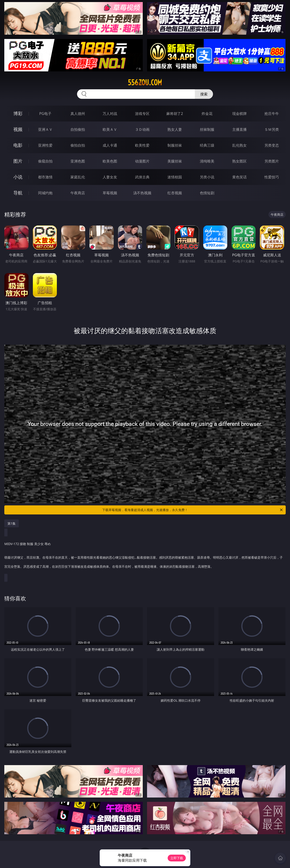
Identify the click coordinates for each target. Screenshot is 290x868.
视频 (18, 129)
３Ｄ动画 (142, 129)
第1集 (12, 523)
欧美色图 (110, 161)
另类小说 (207, 177)
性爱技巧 (272, 177)
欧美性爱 (142, 145)
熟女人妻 (175, 129)
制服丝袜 (175, 145)
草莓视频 (110, 193)
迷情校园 (175, 177)
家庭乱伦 (78, 177)
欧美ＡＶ (110, 129)
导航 (18, 193)
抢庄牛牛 (272, 114)
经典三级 (207, 145)
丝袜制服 (207, 129)
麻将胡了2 (175, 114)
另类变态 (272, 145)
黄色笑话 (239, 177)
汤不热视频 (142, 193)
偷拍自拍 (78, 145)
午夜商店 (78, 193)
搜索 (204, 94)
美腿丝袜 (175, 161)
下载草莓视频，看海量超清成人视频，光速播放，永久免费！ (193, 510)
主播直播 (239, 129)
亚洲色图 (78, 161)
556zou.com (145, 82)
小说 (18, 177)
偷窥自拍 (45, 161)
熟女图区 (239, 161)
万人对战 (110, 114)
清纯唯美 (207, 161)
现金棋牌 (239, 114)
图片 (18, 161)
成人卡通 (110, 145)
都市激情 (45, 177)
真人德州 (78, 114)
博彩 (18, 113)
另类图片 (272, 161)
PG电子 (45, 114)
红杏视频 (175, 193)
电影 (18, 145)
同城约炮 (45, 193)
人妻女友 (110, 177)
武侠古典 (142, 177)
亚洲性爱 (45, 145)
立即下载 (177, 858)
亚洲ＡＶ (45, 129)
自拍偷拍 (78, 129)
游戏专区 (142, 114)
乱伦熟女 (239, 145)
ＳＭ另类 (272, 129)
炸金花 (207, 114)
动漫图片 (142, 161)
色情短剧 (207, 193)
